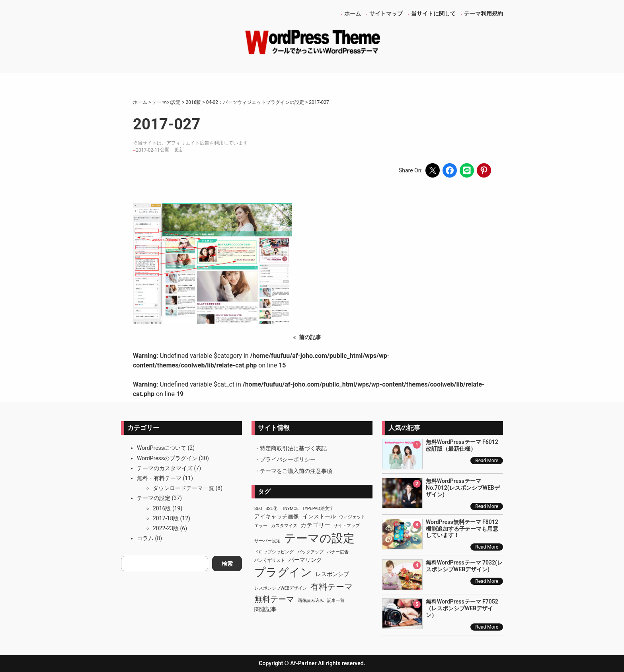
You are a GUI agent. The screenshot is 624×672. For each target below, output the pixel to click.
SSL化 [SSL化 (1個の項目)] (271, 509)
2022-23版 (166, 528)
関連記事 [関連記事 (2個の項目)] (265, 609)
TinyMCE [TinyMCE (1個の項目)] (290, 509)
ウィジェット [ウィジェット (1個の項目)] (352, 517)
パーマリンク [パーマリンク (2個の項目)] (305, 560)
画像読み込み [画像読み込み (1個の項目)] (311, 601)
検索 (227, 564)
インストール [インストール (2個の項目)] (319, 516)
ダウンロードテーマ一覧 (183, 488)
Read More (487, 461)
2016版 (162, 508)
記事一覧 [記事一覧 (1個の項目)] (336, 601)
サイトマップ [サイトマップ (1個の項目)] (347, 526)
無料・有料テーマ (159, 478)
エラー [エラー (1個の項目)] (261, 526)
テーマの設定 (154, 498)
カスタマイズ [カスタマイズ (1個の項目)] (284, 526)
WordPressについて (162, 448)
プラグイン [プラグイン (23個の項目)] (283, 572)
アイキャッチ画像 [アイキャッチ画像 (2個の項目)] (277, 516)
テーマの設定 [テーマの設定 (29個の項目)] (319, 538)
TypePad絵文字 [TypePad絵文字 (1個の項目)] (318, 509)
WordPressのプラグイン (167, 458)
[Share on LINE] (467, 170)
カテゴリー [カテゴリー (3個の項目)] (315, 525)
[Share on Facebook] (450, 170)
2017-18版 (166, 518)
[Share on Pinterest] (484, 170)
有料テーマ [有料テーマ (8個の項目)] (332, 587)
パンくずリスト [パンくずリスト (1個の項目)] (270, 560)
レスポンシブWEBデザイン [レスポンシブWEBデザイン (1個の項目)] (281, 588)
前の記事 (310, 337)
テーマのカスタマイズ (165, 468)
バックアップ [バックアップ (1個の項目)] (310, 552)
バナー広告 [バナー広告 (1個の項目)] (338, 552)
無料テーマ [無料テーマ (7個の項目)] (274, 599)
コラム (145, 538)
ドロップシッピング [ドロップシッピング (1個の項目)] (274, 552)
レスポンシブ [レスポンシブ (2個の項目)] (332, 574)
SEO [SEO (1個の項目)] (258, 509)
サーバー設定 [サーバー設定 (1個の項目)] (267, 541)
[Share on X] (433, 170)
